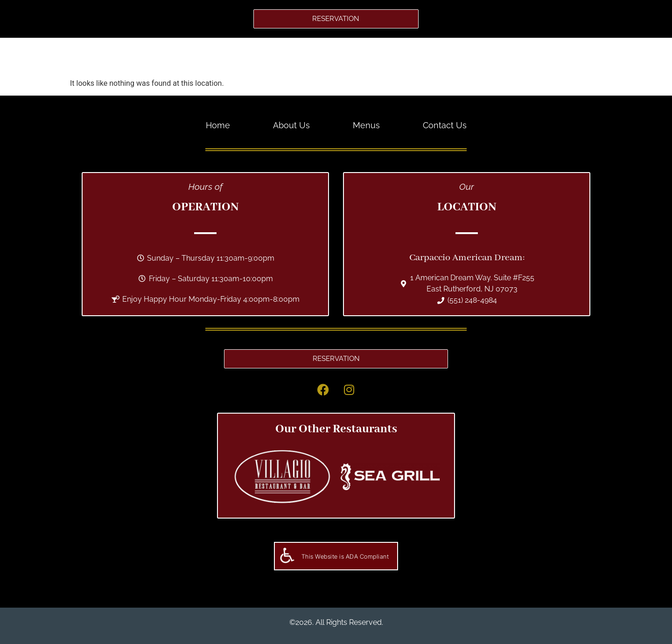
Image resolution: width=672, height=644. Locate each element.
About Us (299, 58)
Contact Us (409, 58)
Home (248, 58)
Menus (351, 58)
